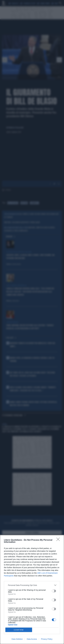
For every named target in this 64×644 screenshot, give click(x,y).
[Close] (59, 540)
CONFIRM (19, 630)
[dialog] (32, 590)
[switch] (54, 591)
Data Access (32, 639)
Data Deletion (17, 639)
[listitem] (32, 585)
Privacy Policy (47, 639)
